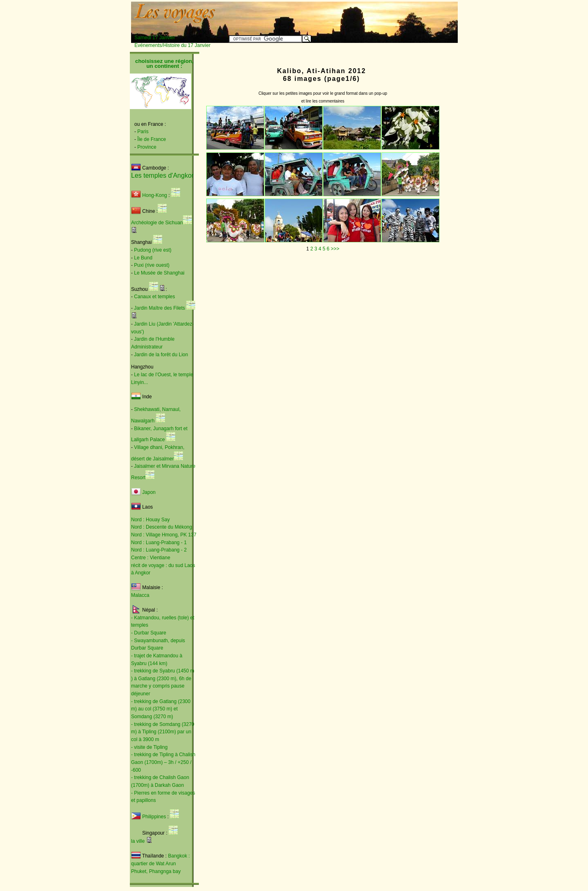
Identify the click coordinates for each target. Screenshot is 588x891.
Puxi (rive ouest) (152, 265)
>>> (335, 249)
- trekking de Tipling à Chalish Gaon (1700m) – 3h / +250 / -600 (163, 762)
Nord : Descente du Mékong (161, 527)
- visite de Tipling (149, 747)
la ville (138, 841)
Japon (149, 492)
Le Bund (143, 258)
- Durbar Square (149, 633)
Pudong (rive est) (153, 250)
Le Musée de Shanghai (159, 273)
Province (147, 147)
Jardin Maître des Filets (159, 308)
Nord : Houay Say (150, 520)
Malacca (140, 595)
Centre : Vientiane (151, 558)
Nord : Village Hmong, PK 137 (164, 535)
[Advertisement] (356, 15)
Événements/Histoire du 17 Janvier (172, 45)
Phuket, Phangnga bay (156, 871)
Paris (143, 132)
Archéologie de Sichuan (157, 223)
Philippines (154, 817)
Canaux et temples (154, 297)
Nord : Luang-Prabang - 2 (159, 550)
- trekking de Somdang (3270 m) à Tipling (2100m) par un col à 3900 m (163, 732)
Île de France (151, 139)
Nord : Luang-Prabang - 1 (159, 543)
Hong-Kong (149, 195)
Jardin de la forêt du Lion (161, 355)
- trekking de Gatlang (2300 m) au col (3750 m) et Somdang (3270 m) (161, 709)
